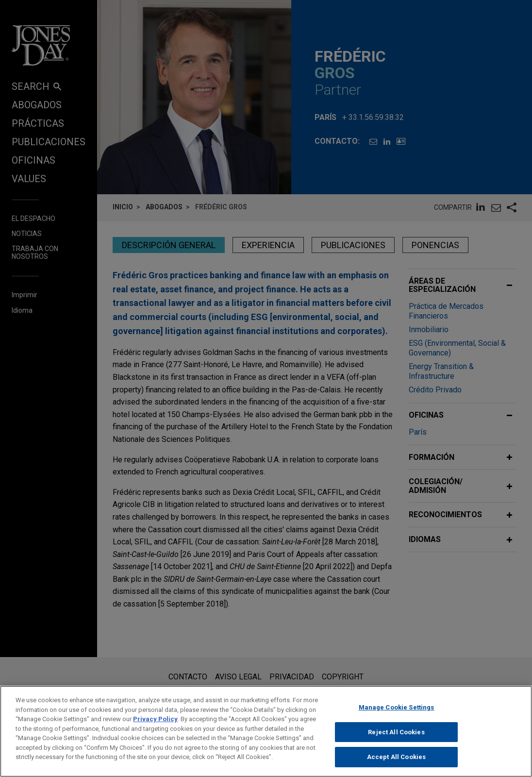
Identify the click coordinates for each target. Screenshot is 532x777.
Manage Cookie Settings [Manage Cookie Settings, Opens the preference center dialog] (397, 716)
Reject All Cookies (396, 740)
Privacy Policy (155, 727)
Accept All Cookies (396, 765)
